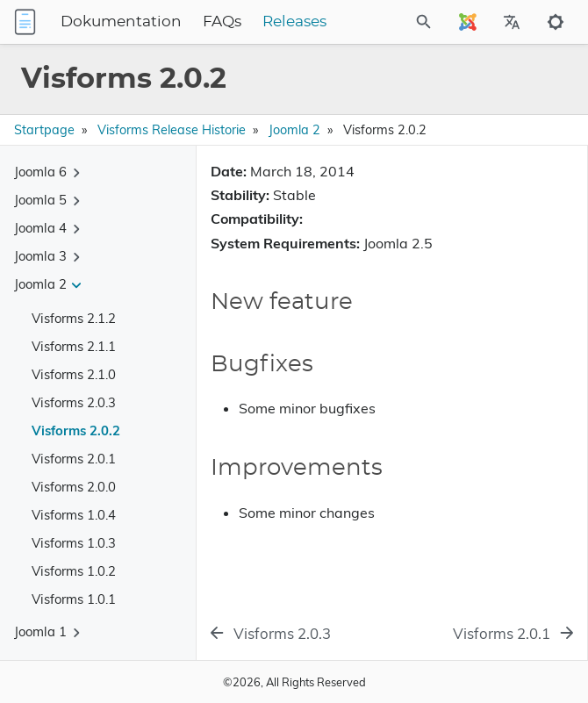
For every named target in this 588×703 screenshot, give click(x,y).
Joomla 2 (294, 130)
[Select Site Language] (468, 22)
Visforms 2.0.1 (74, 459)
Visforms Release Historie (172, 130)
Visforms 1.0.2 (74, 571)
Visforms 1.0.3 (74, 543)
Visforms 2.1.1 (74, 346)
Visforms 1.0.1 (74, 599)
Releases (294, 22)
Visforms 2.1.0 (74, 374)
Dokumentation (121, 22)
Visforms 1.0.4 (74, 515)
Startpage (44, 130)
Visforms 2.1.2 (74, 318)
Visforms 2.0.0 (74, 487)
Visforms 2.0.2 (76, 430)
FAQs (222, 22)
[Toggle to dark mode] (556, 22)
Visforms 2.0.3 (74, 402)
